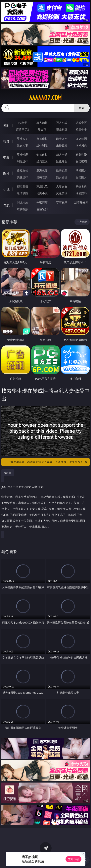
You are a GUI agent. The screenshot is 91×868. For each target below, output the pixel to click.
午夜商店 (42, 202)
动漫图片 (81, 170)
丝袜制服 (42, 145)
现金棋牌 (62, 129)
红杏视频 (23, 209)
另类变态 (81, 161)
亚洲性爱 (23, 154)
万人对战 (62, 123)
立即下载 (73, 859)
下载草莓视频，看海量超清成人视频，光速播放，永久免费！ (48, 462)
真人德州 (42, 123)
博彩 (6, 126)
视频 (6, 141)
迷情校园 (23, 193)
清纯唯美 (42, 177)
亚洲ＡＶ (23, 139)
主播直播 (62, 145)
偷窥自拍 (23, 170)
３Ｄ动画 (81, 139)
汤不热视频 (81, 202)
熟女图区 (62, 177)
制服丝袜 (23, 161)
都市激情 (23, 186)
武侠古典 (81, 186)
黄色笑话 (62, 193)
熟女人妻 (23, 145)
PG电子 (23, 123)
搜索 (82, 108)
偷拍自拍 (42, 154)
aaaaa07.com (45, 98)
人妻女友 (62, 186)
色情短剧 (42, 209)
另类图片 (81, 177)
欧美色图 (62, 170)
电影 (6, 157)
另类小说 (42, 193)
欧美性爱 (81, 154)
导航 (6, 205)
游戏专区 (81, 123)
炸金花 (42, 129)
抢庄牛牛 (81, 129)
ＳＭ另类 (81, 145)
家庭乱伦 (42, 186)
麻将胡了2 (23, 129)
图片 (6, 173)
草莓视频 (62, 202)
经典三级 (42, 161)
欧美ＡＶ (62, 139)
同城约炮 (23, 202)
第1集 (8, 473)
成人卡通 (62, 154)
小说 (6, 189)
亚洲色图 (42, 170)
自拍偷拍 (42, 139)
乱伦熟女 (62, 161)
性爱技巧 (81, 193)
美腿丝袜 (23, 177)
